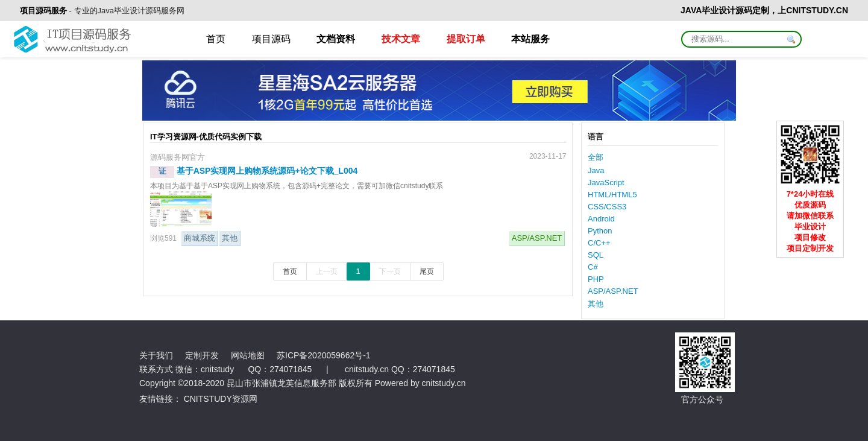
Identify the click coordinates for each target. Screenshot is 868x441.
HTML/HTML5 (612, 195)
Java (596, 170)
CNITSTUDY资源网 (221, 399)
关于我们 (156, 355)
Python (600, 231)
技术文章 (401, 39)
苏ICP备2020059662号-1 (324, 355)
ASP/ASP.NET (537, 238)
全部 (596, 157)
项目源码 (271, 39)
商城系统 (200, 238)
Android (601, 219)
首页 (216, 39)
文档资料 (336, 39)
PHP (596, 279)
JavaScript (606, 182)
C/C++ (599, 243)
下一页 (390, 271)
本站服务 (530, 39)
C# (593, 267)
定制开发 (202, 355)
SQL (596, 255)
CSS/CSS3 (607, 207)
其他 (230, 238)
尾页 (427, 271)
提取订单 (466, 39)
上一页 (327, 271)
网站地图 (248, 355)
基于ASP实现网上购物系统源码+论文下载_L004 (267, 171)
